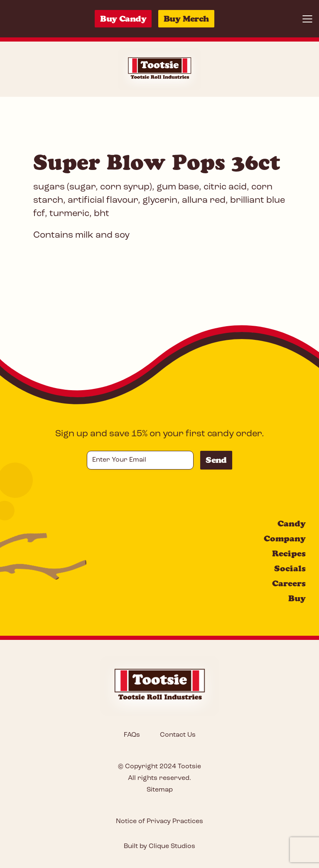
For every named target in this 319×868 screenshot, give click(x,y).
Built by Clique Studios (159, 846)
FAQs (132, 735)
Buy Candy (123, 19)
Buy (297, 598)
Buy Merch (186, 19)
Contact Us (178, 735)
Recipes (289, 553)
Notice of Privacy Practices (159, 821)
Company (285, 539)
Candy (292, 524)
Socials (290, 568)
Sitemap (160, 790)
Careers (289, 583)
